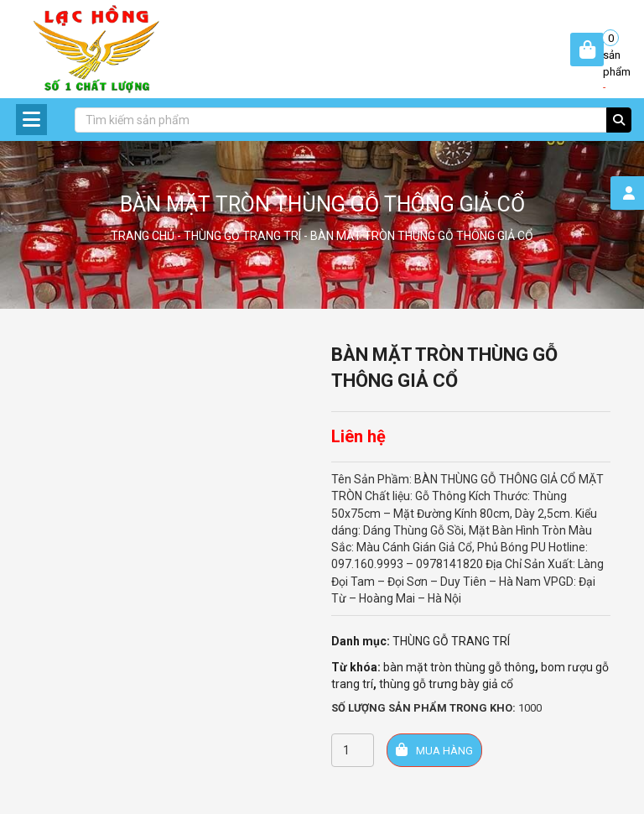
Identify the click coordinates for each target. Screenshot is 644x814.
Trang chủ (143, 236)
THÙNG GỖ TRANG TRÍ (242, 236)
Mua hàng (434, 750)
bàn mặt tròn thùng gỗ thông (459, 667)
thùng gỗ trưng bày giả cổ (446, 684)
